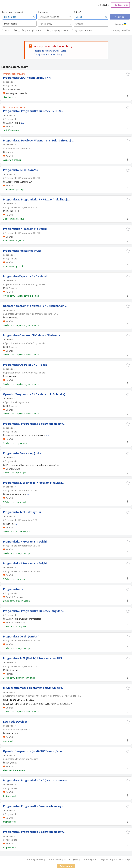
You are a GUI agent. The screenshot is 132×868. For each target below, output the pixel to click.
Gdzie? (77, 12)
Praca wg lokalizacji (36, 859)
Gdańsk (9, 126)
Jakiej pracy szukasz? (13, 12)
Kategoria (43, 12)
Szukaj (121, 17)
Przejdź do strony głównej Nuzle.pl (50, 51)
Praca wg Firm (90, 859)
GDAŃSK (10, 674)
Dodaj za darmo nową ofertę (48, 54)
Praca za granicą (72, 859)
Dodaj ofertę (120, 5)
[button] (128, 74)
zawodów (125, 30)
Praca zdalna (55, 859)
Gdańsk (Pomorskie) (16, 622)
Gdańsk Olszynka (14, 597)
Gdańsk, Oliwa (13, 469)
